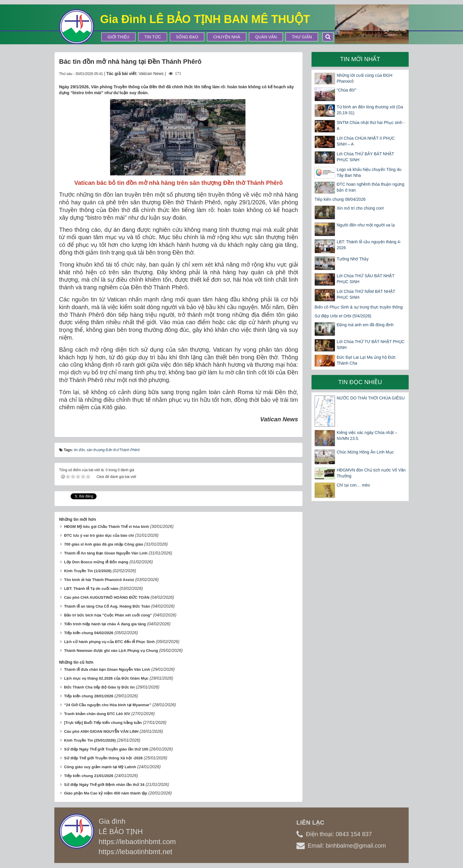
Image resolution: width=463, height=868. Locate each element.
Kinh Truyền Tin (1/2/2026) (88, 571)
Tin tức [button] (153, 37)
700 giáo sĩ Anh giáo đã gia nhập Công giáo (104, 544)
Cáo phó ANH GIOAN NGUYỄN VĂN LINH (101, 731)
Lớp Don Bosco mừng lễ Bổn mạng (96, 562)
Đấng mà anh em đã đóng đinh (365, 325)
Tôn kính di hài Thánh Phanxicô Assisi (99, 580)
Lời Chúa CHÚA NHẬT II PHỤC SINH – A (366, 141)
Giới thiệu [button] (118, 37)
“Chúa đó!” (346, 90)
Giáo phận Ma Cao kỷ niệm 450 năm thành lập (106, 793)
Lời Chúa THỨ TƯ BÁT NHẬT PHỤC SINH (370, 345)
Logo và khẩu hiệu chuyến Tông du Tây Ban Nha (369, 172)
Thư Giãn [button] (302, 37)
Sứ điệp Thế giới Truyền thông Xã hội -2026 (103, 758)
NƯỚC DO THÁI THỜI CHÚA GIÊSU (371, 398)
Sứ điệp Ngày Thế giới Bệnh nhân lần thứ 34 (104, 785)
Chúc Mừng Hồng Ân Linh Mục (365, 452)
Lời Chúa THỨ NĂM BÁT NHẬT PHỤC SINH (366, 294)
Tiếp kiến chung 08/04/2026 (340, 199)
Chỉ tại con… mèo (353, 485)
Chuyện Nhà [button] (227, 37)
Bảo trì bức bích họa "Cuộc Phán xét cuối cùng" (108, 615)
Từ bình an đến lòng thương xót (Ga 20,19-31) (370, 110)
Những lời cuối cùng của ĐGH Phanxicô (364, 78)
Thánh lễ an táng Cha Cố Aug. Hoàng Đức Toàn (107, 606)
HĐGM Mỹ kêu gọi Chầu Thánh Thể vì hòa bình (107, 527)
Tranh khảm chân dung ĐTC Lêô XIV (97, 714)
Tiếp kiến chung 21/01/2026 (89, 776)
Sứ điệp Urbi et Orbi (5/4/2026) (343, 316)
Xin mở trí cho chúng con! (360, 208)
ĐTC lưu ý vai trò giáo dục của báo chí (99, 535)
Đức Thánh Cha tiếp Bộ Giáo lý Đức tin (100, 687)
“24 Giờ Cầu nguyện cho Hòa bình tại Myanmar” (108, 705)
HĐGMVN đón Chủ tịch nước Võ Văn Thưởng (371, 473)
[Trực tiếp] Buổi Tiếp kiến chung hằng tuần (103, 723)
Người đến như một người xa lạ (366, 225)
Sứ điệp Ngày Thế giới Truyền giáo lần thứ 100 (106, 749)
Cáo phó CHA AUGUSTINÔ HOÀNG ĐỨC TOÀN (107, 597)
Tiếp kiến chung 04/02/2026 (89, 633)
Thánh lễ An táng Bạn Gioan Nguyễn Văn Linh (106, 553)
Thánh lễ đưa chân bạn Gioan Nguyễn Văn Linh (107, 669)
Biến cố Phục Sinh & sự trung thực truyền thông (358, 307)
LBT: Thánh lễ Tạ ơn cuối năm (91, 589)
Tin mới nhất (360, 59)
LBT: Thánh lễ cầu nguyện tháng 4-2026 (369, 245)
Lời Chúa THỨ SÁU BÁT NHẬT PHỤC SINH (366, 279)
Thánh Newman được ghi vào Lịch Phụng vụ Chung (111, 651)
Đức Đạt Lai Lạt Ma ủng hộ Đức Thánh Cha (366, 360)
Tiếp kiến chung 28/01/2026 (89, 696)
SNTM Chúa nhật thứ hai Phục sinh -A (371, 125)
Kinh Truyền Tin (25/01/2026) (90, 740)
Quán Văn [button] (266, 37)
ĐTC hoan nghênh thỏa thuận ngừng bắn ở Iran (370, 187)
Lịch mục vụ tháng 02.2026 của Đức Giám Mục (106, 678)
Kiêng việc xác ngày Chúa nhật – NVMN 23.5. (367, 435)
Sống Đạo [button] (187, 37)
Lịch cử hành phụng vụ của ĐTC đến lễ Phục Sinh (109, 642)
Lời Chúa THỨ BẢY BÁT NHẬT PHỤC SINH (365, 157)
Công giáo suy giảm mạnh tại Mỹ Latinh (100, 767)
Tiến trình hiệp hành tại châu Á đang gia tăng (105, 624)
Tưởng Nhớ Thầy (353, 259)
